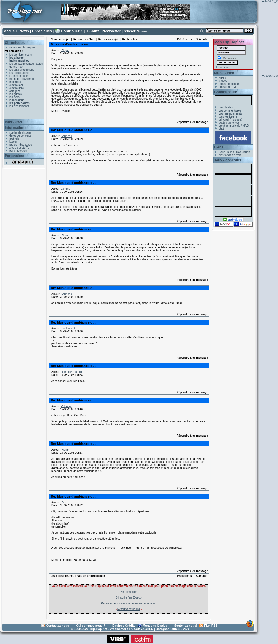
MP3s (222, 78)
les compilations (19, 73)
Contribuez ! (71, 31)
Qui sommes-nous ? (91, 626)
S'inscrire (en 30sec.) (129, 598)
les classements (19, 106)
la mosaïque (17, 100)
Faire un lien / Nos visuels (235, 152)
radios (13, 145)
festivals (14, 139)
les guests (16, 94)
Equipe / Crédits (124, 626)
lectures (22, 151)
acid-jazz (15, 91)
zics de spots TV (19, 148)
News (24, 31)
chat (221, 129)
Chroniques (42, 31)
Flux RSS (211, 626)
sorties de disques (21, 133)
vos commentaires (230, 111)
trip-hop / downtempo (22, 79)
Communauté (226, 92)
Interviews (14, 122)
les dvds (14, 97)
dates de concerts (20, 136)
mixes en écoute (229, 84)
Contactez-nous (58, 626)
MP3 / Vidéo (224, 73)
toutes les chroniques (22, 47)
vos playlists (226, 108)
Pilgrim (65, 50)
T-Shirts (93, 31)
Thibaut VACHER (141, 629)
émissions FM (227, 87)
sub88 (176, 629)
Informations (16, 128)
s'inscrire (225, 67)
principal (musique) (230, 120)
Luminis (66, 189)
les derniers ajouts (21, 55)
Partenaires (14, 156)
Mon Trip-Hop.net (229, 42)
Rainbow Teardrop (72, 372)
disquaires (26, 145)
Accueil (10, 31)
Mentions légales (155, 626)
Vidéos (223, 81)
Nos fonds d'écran (230, 155)
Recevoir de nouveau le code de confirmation (129, 603)
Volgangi (66, 406)
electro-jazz (16, 85)
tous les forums (228, 117)
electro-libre (17, 88)
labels (13, 142)
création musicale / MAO (234, 126)
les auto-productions (22, 70)
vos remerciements (230, 114)
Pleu (64, 502)
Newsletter (112, 31)
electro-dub (16, 82)
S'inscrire (132, 31)
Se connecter (129, 592)
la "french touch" (19, 76)
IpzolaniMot (68, 328)
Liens (219, 147)
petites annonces (229, 123)
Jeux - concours (228, 160)
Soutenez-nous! (186, 626)
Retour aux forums (129, 609)
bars (12, 151)
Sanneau (66, 136)
